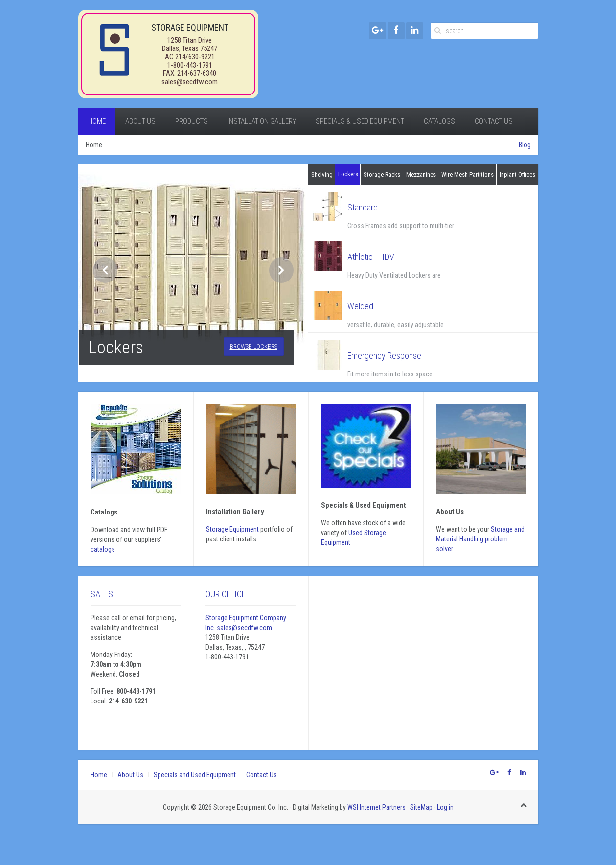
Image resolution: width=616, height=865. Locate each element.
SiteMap (421, 807)
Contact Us (494, 121)
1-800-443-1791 (190, 65)
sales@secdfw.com (190, 82)
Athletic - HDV (371, 257)
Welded (360, 306)
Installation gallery (235, 512)
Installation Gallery (262, 121)
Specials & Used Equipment (360, 121)
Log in (445, 807)
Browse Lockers (254, 346)
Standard (363, 207)
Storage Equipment (232, 529)
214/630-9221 (195, 57)
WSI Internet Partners (376, 807)
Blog (525, 145)
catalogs (103, 549)
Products (192, 121)
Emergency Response (384, 356)
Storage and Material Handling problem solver (480, 539)
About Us (140, 121)
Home (97, 121)
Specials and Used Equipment (195, 775)
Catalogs (439, 121)
